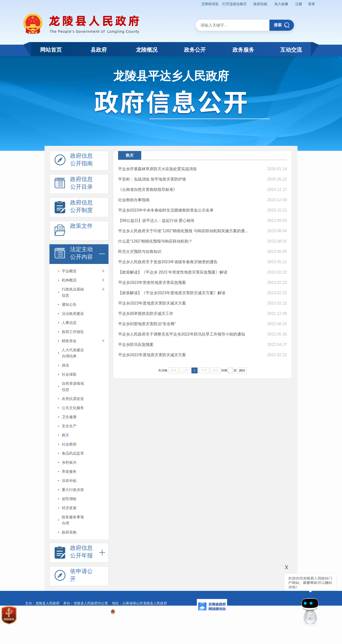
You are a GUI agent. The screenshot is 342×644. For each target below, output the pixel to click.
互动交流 (291, 50)
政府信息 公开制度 (74, 208)
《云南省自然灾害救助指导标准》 (148, 190)
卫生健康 (69, 417)
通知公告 (69, 304)
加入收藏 (281, 4)
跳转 (242, 370)
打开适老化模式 (234, 4)
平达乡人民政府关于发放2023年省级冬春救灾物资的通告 (168, 262)
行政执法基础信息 (73, 292)
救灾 (65, 435)
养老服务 (69, 471)
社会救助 (69, 444)
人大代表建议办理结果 (73, 353)
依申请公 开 (74, 576)
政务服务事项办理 (73, 520)
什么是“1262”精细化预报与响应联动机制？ (155, 241)
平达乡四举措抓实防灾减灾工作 (146, 314)
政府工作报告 (73, 332)
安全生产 (69, 426)
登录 (311, 4)
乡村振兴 (69, 462)
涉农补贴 (69, 481)
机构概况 (69, 280)
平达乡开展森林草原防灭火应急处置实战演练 (157, 169)
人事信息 (69, 323)
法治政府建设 (73, 314)
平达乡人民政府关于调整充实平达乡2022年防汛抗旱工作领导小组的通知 (182, 334)
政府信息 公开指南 (74, 161)
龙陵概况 (147, 50)
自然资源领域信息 (73, 386)
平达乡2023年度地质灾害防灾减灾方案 (152, 303)
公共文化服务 (73, 408)
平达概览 (69, 271)
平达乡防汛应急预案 (136, 345)
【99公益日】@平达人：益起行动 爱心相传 (156, 221)
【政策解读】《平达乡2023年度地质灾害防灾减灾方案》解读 (172, 293)
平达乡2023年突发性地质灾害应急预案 (152, 283)
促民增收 (69, 499)
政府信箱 (260, 4)
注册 (299, 4)
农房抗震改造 (73, 399)
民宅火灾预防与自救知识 (140, 252)
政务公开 (195, 50)
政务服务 (243, 50)
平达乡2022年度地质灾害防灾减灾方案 (152, 355)
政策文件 (74, 231)
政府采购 (69, 532)
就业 (65, 365)
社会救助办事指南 (134, 200)
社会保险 (69, 374)
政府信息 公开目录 (74, 184)
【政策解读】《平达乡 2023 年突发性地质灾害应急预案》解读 (173, 272)
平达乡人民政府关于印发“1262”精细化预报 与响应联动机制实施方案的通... (183, 231)
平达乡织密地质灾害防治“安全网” (147, 324)
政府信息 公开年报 (74, 553)
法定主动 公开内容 (74, 254)
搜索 (282, 25)
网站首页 (51, 50)
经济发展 (69, 508)
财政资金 (69, 341)
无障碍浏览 (210, 4)
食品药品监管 (73, 453)
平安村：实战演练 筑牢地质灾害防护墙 (152, 179)
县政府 (99, 50)
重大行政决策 (73, 490)
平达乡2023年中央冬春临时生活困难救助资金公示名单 (166, 210)
